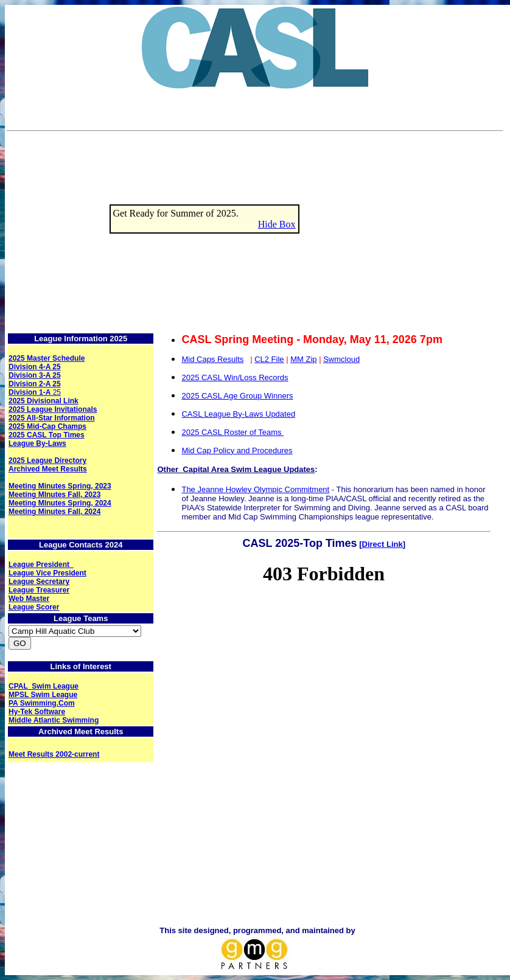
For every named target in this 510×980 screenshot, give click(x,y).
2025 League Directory (47, 460)
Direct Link (382, 544)
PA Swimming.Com (42, 703)
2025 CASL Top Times (47, 435)
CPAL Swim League (44, 686)
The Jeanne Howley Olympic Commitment (255, 489)
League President (41, 565)
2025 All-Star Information (52, 418)
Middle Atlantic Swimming (54, 720)
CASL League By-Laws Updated (238, 414)
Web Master (29, 599)
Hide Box (277, 224)
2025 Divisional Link (44, 401)
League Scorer (34, 607)
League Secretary (39, 582)
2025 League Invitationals (53, 409)
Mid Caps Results (212, 359)
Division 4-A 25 (35, 367)
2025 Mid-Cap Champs (47, 426)
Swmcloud (341, 359)
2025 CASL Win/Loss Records (235, 377)
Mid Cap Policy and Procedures (237, 450)
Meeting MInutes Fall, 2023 (54, 495)
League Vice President (47, 573)
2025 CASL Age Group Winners (237, 396)
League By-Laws (37, 443)
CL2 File (269, 359)
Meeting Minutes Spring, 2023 (60, 486)
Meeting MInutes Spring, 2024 (60, 503)
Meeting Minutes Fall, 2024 (54, 512)
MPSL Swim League (43, 695)
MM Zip (303, 359)
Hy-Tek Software (37, 712)
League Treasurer (39, 590)
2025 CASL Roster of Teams (232, 432)
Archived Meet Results (48, 469)
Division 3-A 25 (35, 375)
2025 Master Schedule (47, 358)
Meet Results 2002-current (54, 754)
